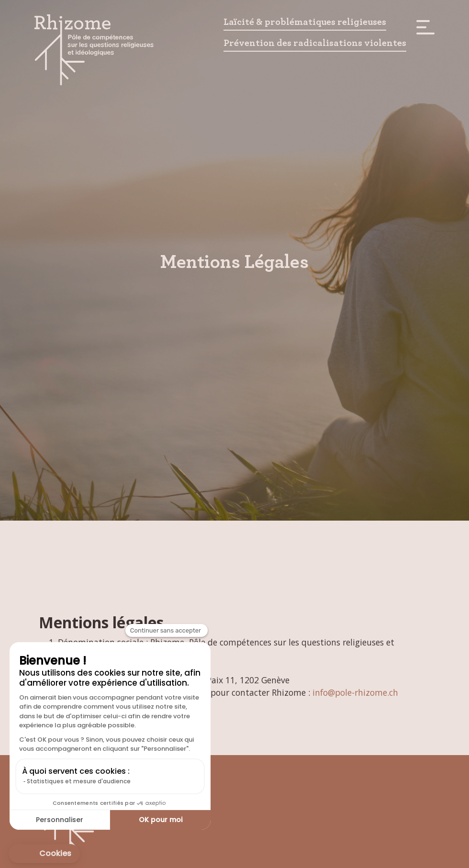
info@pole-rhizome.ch (355, 692)
